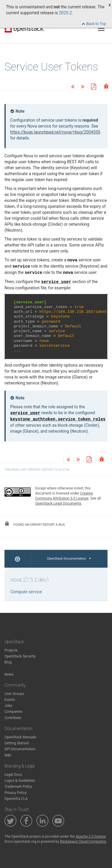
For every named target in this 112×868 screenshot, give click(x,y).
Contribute (13, 718)
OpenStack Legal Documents (58, 503)
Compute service (26, 592)
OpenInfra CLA (16, 799)
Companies (14, 712)
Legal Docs (13, 775)
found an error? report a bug (35, 524)
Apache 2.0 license (91, 836)
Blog (8, 662)
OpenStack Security (20, 656)
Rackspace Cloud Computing (83, 842)
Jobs (8, 706)
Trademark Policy (18, 787)
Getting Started (17, 743)
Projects (11, 650)
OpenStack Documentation (69, 559)
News (9, 674)
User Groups (14, 694)
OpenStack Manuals (20, 737)
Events (10, 700)
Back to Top (94, 24)
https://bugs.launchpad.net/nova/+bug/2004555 (55, 132)
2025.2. (66, 13)
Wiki (8, 755)
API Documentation (20, 749)
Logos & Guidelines (20, 781)
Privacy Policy (16, 793)
